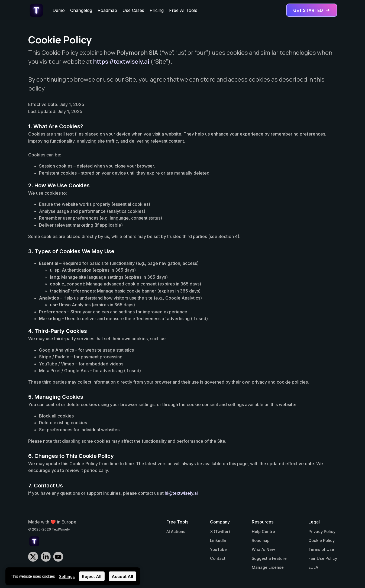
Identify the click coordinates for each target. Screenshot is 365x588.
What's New (263, 549)
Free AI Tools (183, 10)
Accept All (122, 576)
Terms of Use (321, 549)
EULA (313, 567)
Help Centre (263, 531)
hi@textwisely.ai (181, 493)
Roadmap (107, 10)
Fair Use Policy (323, 558)
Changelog (81, 10)
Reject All (92, 576)
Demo (59, 10)
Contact (218, 558)
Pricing (157, 10)
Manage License (268, 567)
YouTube (218, 549)
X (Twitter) (220, 531)
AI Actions (176, 531)
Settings (67, 576)
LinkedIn (218, 540)
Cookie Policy (322, 540)
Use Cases (133, 10)
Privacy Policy (322, 531)
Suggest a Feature (269, 558)
